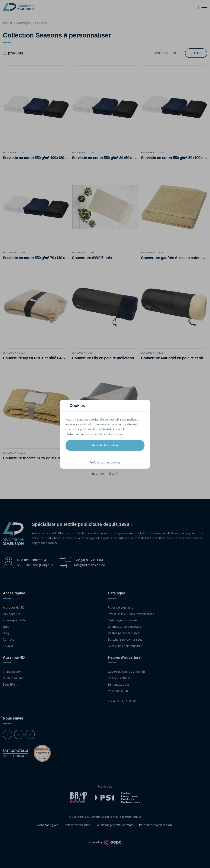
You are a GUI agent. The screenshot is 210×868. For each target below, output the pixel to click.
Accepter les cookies (105, 445)
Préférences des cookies (105, 463)
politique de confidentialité (97, 430)
